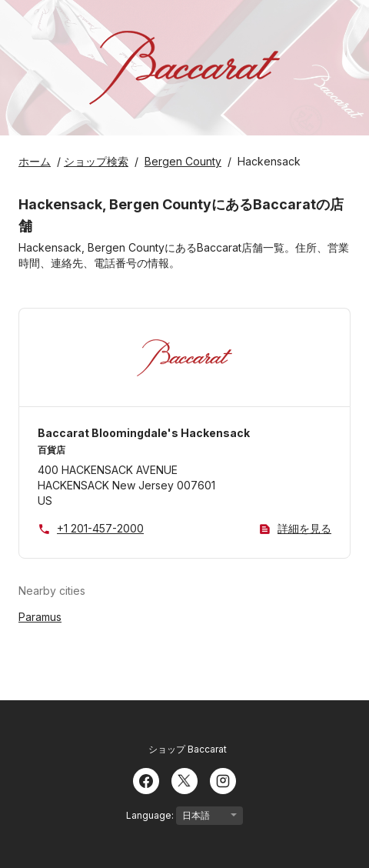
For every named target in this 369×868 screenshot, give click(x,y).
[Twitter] (184, 780)
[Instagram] (223, 780)
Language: (184, 816)
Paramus (40, 617)
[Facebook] (146, 780)
